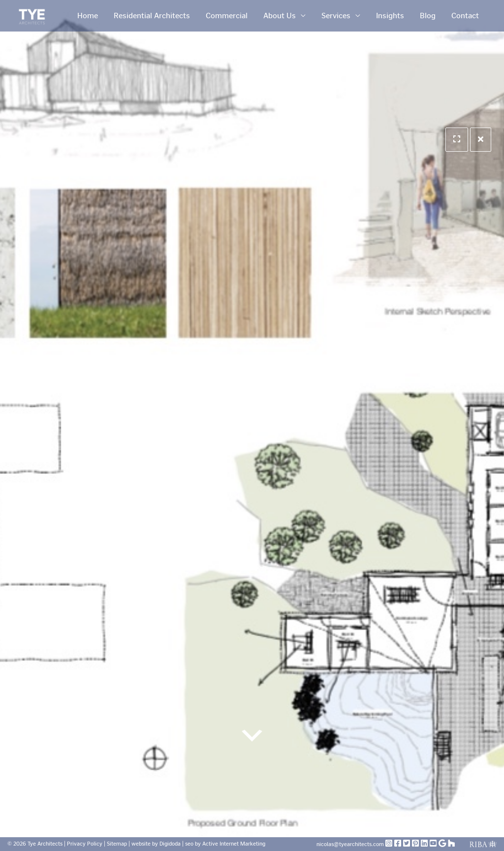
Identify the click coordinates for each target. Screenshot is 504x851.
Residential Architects (152, 16)
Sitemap (117, 844)
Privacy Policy (85, 844)
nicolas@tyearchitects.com (351, 844)
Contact (465, 16)
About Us (280, 16)
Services (336, 16)
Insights (390, 16)
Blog (428, 16)
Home (88, 16)
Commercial (227, 16)
